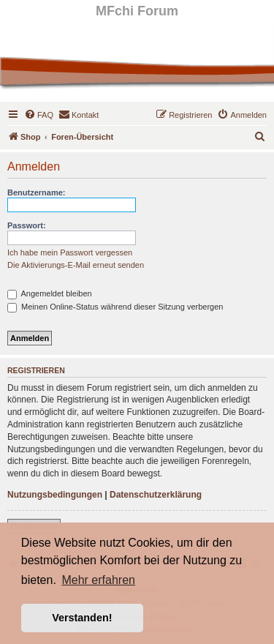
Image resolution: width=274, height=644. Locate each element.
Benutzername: (36, 192)
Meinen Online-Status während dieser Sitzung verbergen (115, 307)
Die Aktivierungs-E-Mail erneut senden (76, 265)
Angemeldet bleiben (50, 293)
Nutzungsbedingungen (55, 495)
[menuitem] (39, 115)
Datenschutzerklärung (156, 495)
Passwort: (27, 225)
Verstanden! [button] (82, 618)
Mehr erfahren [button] (98, 580)
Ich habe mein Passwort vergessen (70, 252)
